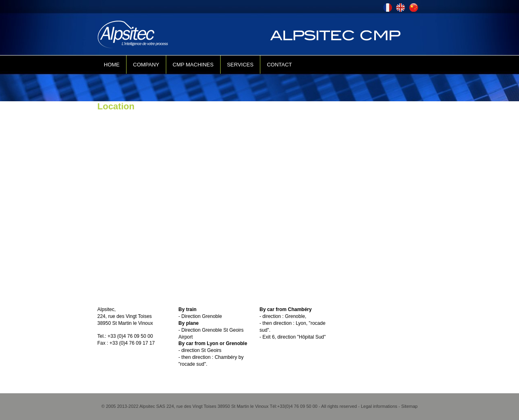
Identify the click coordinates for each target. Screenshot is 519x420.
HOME (112, 65)
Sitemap (410, 406)
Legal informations (379, 406)
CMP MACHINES (193, 65)
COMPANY (146, 65)
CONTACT (279, 65)
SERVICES (240, 65)
